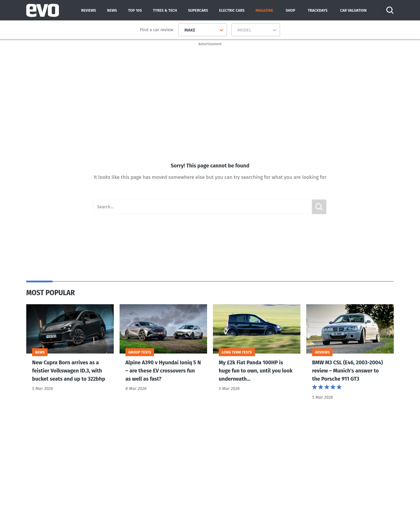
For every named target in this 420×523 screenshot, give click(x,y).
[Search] (390, 10)
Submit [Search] (319, 207)
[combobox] (182, 30)
